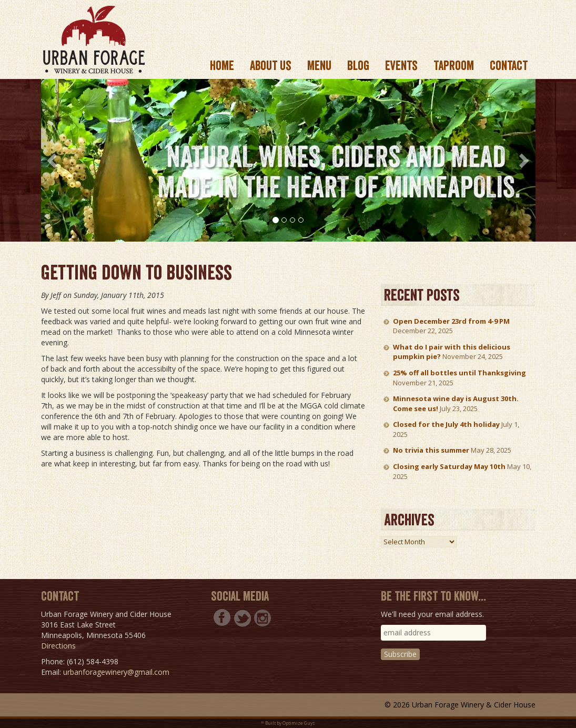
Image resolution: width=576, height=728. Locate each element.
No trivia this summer (431, 450)
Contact (509, 66)
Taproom (454, 66)
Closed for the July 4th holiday (446, 424)
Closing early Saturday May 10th (449, 466)
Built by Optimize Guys (290, 723)
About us (271, 66)
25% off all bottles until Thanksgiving (459, 373)
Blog (358, 66)
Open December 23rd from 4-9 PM (451, 321)
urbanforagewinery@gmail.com (116, 672)
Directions (58, 646)
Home (222, 66)
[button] (53, 160)
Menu (319, 66)
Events (401, 66)
